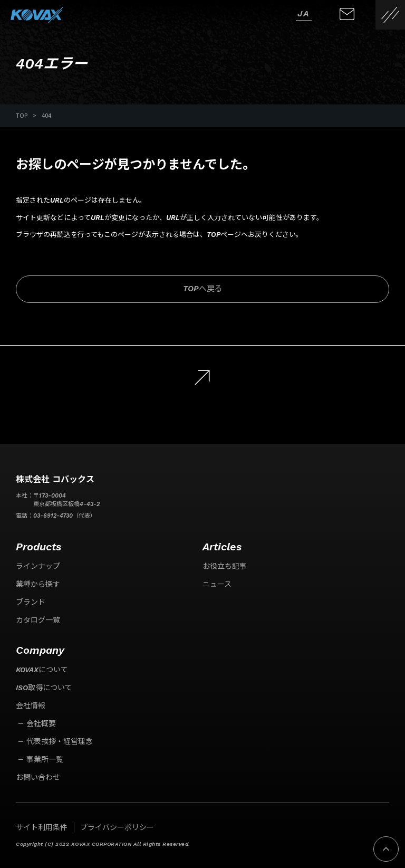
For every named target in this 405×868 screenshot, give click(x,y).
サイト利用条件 (42, 827)
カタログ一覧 (38, 620)
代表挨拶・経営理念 (60, 741)
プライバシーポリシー (117, 827)
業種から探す (38, 584)
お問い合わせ (38, 777)
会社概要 (41, 723)
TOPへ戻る (203, 289)
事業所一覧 (45, 759)
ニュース (217, 584)
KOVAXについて (42, 670)
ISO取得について (44, 688)
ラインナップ (38, 566)
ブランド (31, 602)
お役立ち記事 (225, 566)
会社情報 (31, 705)
